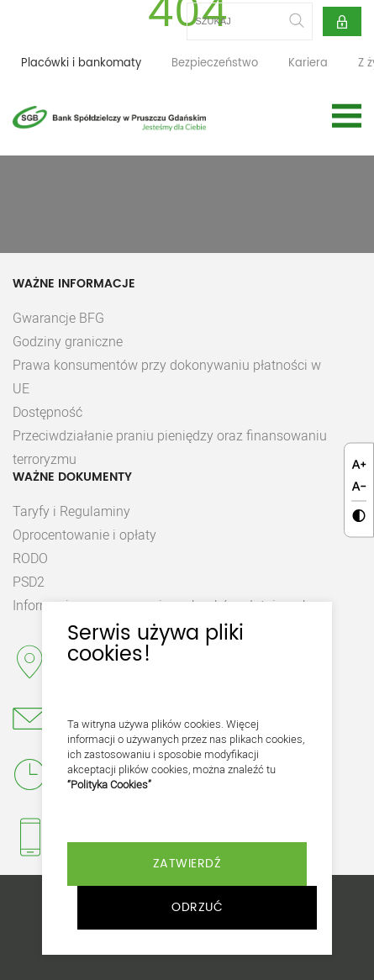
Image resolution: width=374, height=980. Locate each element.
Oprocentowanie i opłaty (84, 535)
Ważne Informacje (74, 284)
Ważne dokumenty (72, 477)
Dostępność (47, 412)
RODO (30, 558)
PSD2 (29, 582)
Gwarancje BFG (58, 318)
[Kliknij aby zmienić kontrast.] (359, 516)
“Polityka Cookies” (109, 784)
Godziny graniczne (68, 341)
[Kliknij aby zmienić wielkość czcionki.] (359, 465)
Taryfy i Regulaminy (71, 511)
